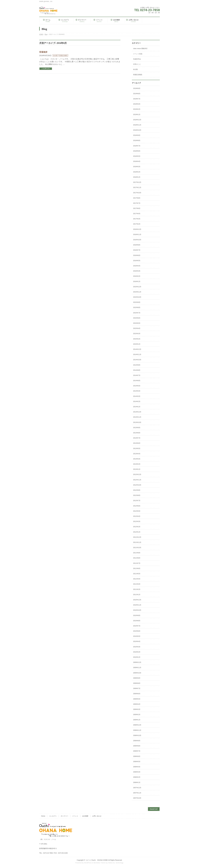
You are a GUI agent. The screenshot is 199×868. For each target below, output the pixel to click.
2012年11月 (137, 480)
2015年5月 (137, 323)
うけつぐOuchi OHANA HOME (97, 860)
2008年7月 (137, 751)
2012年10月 (137, 485)
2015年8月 (137, 307)
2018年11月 (137, 125)
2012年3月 (137, 521)
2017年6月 (137, 208)
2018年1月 (137, 177)
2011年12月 (137, 537)
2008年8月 (137, 746)
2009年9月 (137, 678)
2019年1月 (137, 115)
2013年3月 (137, 459)
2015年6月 (137, 318)
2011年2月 (137, 589)
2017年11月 (137, 188)
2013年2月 (137, 464)
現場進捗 (43, 52)
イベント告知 (138, 54)
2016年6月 (137, 255)
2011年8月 (137, 558)
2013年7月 (137, 438)
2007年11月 (137, 793)
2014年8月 (137, 370)
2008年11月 (137, 730)
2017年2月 (137, 224)
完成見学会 (137, 59)
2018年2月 (137, 172)
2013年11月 (137, 417)
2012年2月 (137, 527)
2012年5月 (137, 511)
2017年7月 (137, 203)
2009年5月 (137, 699)
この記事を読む (46, 69)
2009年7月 (137, 688)
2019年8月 (137, 94)
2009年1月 (137, 720)
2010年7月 (137, 626)
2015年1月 (137, 344)
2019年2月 (137, 109)
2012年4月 (137, 516)
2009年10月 (137, 673)
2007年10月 (137, 798)
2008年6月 (137, 756)
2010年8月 (137, 621)
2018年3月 (137, 167)
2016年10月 (137, 240)
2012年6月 (137, 506)
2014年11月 (137, 354)
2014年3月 (137, 396)
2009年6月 (137, 694)
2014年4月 (137, 391)
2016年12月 (137, 229)
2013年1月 (137, 469)
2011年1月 (137, 595)
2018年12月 (137, 120)
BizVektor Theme (100, 863)
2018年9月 (137, 135)
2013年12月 (137, 412)
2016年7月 (137, 250)
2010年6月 (137, 631)
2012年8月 (137, 495)
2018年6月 (137, 151)
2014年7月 (137, 375)
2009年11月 (137, 668)
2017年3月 (137, 219)
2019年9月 (137, 88)
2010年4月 (137, 641)
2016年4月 (137, 266)
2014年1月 (137, 407)
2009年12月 (137, 662)
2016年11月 (137, 235)
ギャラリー (64, 816)
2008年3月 (137, 772)
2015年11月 (137, 292)
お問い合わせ (97, 816)
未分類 (55, 55)
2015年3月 (137, 334)
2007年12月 (137, 788)
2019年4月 (137, 104)
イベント (75, 816)
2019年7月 (137, 99)
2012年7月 (137, 501)
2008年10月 (137, 735)
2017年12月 (137, 182)
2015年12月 (137, 287)
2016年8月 (137, 245)
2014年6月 (137, 381)
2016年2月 (137, 276)
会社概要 (85, 816)
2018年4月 (137, 161)
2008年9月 (137, 741)
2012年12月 (137, 474)
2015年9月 (137, 302)
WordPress (88, 863)
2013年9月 (137, 428)
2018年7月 (137, 146)
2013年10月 (137, 422)
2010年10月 (137, 610)
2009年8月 (137, 683)
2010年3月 (137, 647)
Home (43, 816)
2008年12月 (137, 725)
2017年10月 (137, 193)
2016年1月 (137, 282)
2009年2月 (137, 715)
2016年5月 (137, 261)
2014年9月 (137, 365)
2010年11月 (137, 605)
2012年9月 (137, 490)
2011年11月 (137, 542)
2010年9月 (137, 615)
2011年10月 (137, 548)
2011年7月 (137, 563)
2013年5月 (137, 449)
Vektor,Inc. (112, 863)
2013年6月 (137, 443)
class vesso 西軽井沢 (140, 49)
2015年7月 (137, 313)
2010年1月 (137, 657)
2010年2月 (137, 652)
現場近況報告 (63, 55)
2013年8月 (137, 433)
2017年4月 (137, 214)
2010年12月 (137, 600)
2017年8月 (137, 198)
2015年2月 (137, 339)
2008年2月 (137, 777)
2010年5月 (137, 636)
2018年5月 (137, 156)
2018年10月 (137, 130)
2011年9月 (137, 553)
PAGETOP (154, 809)
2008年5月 (137, 762)
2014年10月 (137, 360)
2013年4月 (137, 454)
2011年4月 (137, 579)
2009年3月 (137, 709)
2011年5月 (137, 574)
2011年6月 (137, 568)
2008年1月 (137, 782)
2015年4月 (137, 328)
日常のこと (137, 64)
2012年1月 (137, 532)
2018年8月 (137, 141)
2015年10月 (137, 297)
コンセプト (53, 816)
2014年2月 (137, 402)
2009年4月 (137, 704)
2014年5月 (137, 386)
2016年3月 (137, 271)
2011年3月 (137, 584)
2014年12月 (137, 349)
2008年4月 (137, 767)
